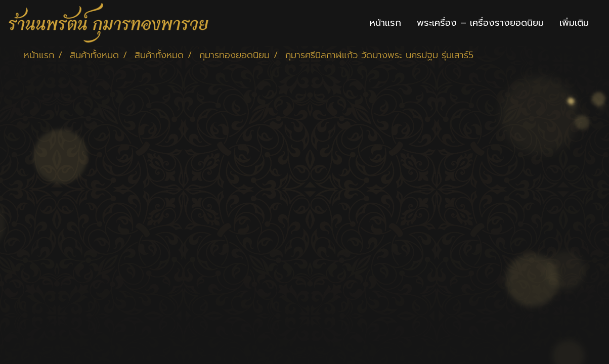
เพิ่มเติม (574, 23)
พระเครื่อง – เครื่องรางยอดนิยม (480, 23)
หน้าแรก (385, 23)
